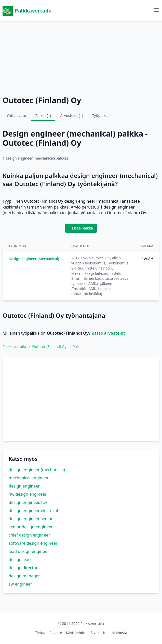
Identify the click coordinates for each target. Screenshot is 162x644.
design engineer (24, 486)
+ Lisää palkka (81, 228)
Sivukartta (99, 633)
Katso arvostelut (108, 333)
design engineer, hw (28, 502)
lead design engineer (29, 551)
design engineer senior (31, 519)
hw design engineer (28, 494)
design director (23, 568)
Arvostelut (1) (72, 116)
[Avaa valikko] (156, 10)
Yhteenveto (16, 116)
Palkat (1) (43, 116)
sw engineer (20, 584)
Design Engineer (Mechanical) (34, 259)
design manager (24, 576)
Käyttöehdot (76, 633)
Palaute (56, 633)
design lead (20, 560)
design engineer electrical (33, 511)
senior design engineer (31, 527)
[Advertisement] (81, 57)
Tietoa (40, 633)
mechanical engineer (29, 478)
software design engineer (33, 543)
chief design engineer (29, 535)
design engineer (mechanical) (37, 470)
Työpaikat (100, 116)
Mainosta (119, 633)
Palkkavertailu (27, 11)
